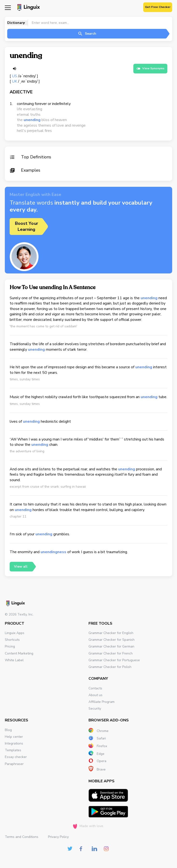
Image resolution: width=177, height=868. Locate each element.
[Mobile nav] (8, 7)
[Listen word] (14, 69)
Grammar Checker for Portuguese (114, 660)
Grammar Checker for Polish (110, 667)
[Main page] (28, 8)
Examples (25, 170)
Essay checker (16, 757)
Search (87, 34)
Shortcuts (12, 640)
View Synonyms (150, 69)
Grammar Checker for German (111, 646)
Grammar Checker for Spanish (112, 640)
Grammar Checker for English (111, 633)
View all (21, 567)
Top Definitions (30, 157)
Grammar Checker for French (111, 653)
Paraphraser (14, 764)
